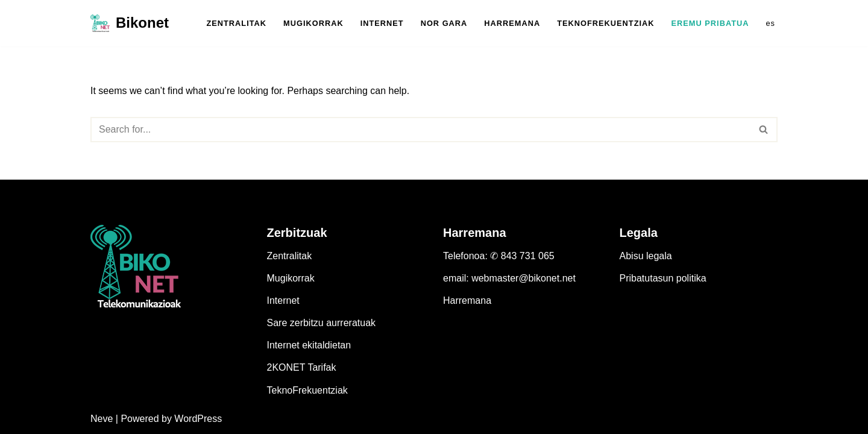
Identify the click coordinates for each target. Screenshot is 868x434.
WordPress (198, 419)
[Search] (420, 130)
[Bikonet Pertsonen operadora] (130, 23)
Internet (283, 300)
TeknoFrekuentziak (307, 390)
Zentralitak (290, 256)
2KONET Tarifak (302, 367)
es (770, 23)
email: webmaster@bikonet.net (509, 278)
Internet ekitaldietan (309, 345)
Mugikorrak (291, 278)
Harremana (467, 300)
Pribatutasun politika (663, 278)
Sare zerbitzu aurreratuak (322, 323)
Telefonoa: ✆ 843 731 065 (499, 256)
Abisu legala (646, 256)
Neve (102, 419)
